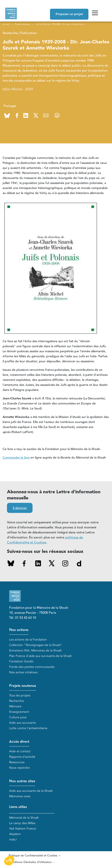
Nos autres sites (22, 781)
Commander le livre (16, 458)
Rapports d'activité (22, 757)
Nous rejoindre (19, 768)
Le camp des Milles (22, 823)
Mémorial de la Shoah (24, 818)
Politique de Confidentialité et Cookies (33, 856)
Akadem (15, 834)
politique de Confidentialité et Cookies (45, 540)
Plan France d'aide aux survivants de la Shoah (40, 656)
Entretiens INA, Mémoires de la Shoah (35, 651)
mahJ (13, 840)
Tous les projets (20, 695)
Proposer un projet (69, 14)
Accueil (6, 24)
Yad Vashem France (23, 829)
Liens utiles (18, 807)
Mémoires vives (20, 796)
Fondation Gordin (21, 661)
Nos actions (19, 630)
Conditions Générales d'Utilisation (30, 862)
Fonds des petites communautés (32, 667)
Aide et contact (20, 751)
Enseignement (19, 712)
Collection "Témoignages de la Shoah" (36, 645)
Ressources (17, 762)
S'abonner (20, 508)
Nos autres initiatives (23, 672)
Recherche (16, 701)
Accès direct (19, 742)
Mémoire (15, 706)
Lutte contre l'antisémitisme (28, 728)
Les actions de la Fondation (28, 640)
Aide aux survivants (22, 723)
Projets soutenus (23, 686)
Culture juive (18, 717)
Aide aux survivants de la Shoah (31, 791)
